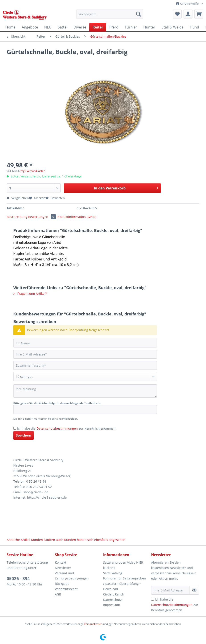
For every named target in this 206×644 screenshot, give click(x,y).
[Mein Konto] (188, 14)
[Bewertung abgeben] (85, 377)
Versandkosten (93, 624)
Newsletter (63, 568)
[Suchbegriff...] (110, 14)
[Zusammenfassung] (85, 365)
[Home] (10, 27)
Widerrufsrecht (66, 589)
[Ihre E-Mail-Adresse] (85, 354)
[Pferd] (114, 27)
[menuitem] (110, 16)
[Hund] (194, 27)
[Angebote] (30, 27)
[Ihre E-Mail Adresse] (170, 590)
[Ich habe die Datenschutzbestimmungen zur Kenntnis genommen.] (15, 428)
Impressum (112, 605)
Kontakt (61, 562)
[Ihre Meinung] (85, 391)
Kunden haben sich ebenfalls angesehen (95, 540)
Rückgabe (62, 584)
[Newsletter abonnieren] (194, 590)
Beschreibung (17, 217)
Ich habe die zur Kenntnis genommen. (67, 428)
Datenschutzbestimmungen (57, 428)
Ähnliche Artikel (18, 540)
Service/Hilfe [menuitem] (188, 4)
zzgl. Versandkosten (33, 171)
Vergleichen (18, 198)
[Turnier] (131, 27)
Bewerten (55, 198)
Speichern (24, 435)
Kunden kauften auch (47, 540)
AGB (58, 594)
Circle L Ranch (114, 594)
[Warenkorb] (199, 14)
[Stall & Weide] (173, 27)
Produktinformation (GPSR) (76, 217)
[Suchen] (138, 14)
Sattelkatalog (113, 573)
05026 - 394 (18, 579)
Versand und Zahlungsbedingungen (72, 576)
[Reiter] (98, 27)
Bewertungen (42, 217)
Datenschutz (112, 600)
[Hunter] (149, 27)
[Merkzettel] (177, 14)
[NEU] (48, 27)
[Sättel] (63, 27)
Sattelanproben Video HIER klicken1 (123, 565)
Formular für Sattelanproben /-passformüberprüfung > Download (125, 584)
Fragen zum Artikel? (30, 294)
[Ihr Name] (85, 343)
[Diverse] (80, 27)
